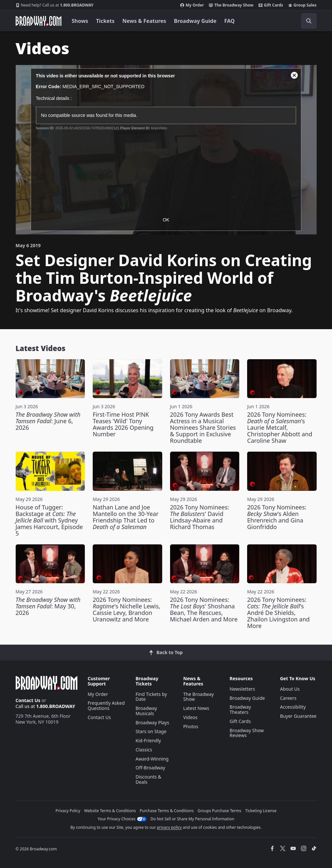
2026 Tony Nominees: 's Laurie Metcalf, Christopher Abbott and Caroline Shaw (280, 427)
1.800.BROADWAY (55, 5)
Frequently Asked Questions (106, 706)
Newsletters (242, 689)
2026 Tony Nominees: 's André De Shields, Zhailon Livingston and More (278, 613)
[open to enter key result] (309, 21)
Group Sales (302, 5)
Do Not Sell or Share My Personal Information (192, 819)
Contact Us (28, 700)
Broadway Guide (195, 21)
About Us (290, 689)
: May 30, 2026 (48, 606)
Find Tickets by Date (151, 697)
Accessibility (293, 707)
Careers (288, 698)
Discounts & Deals (148, 779)
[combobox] (279, 21)
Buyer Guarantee (298, 716)
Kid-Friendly (148, 740)
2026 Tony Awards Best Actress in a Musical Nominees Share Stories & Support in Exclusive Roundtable (203, 427)
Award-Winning (152, 759)
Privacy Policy (68, 811)
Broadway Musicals (146, 711)
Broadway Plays (152, 723)
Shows (80, 21)
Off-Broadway (150, 768)
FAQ (229, 21)
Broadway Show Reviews (247, 733)
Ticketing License (261, 811)
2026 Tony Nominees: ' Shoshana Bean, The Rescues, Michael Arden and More (204, 609)
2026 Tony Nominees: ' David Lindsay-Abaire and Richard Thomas (200, 517)
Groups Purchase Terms (219, 811)
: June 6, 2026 (48, 421)
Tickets (105, 21)
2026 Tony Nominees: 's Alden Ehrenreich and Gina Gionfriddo (277, 517)
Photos (191, 726)
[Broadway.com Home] (39, 21)
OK (166, 220)
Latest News (196, 708)
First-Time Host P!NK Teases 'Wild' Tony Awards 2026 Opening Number (123, 424)
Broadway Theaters (240, 709)
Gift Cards (271, 5)
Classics (144, 750)
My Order (192, 5)
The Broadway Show (231, 5)
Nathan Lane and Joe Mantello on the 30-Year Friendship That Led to (126, 517)
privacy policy (169, 827)
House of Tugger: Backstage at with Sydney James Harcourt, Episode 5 (49, 520)
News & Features (144, 21)
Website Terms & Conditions (110, 811)
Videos (190, 717)
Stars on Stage (151, 731)
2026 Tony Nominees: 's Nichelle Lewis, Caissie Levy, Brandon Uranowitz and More (126, 609)
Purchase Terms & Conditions (167, 811)
